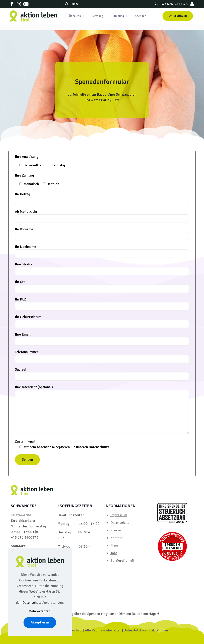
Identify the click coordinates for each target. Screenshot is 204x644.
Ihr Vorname (102, 234)
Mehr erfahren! (40, 611)
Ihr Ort (102, 286)
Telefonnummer (102, 356)
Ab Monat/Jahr (102, 216)
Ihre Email (102, 339)
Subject (102, 374)
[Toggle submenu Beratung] (99, 16)
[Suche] (91, 4)
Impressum (119, 515)
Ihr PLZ (102, 304)
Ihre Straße (102, 269)
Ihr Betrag (102, 199)
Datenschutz (120, 523)
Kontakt (117, 538)
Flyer (114, 545)
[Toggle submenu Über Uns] (76, 16)
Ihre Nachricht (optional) (102, 409)
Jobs (114, 553)
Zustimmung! (102, 445)
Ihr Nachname (102, 251)
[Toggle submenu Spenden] (142, 16)
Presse (116, 530)
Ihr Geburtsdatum (102, 321)
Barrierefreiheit (122, 561)
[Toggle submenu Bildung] (121, 16)
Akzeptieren (40, 622)
